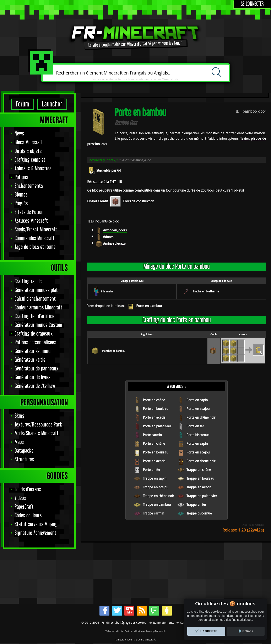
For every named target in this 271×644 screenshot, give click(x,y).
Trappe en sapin (155, 478)
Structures (24, 460)
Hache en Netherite (206, 291)
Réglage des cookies (133, 623)
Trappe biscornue (199, 513)
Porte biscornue (198, 435)
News (19, 134)
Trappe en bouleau (200, 478)
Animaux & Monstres (33, 169)
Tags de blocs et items (35, 247)
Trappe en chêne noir (158, 496)
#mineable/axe (114, 243)
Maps (19, 442)
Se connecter (252, 4)
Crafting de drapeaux (34, 334)
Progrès (21, 203)
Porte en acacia (154, 417)
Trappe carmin (153, 513)
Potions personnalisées (36, 343)
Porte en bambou (149, 306)
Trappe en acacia (199, 487)
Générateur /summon (34, 351)
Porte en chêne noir (201, 417)
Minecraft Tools (124, 639)
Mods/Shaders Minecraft (37, 433)
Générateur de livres (33, 377)
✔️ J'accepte (206, 631)
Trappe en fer (196, 505)
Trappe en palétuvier (202, 496)
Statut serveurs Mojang (36, 524)
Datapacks (24, 451)
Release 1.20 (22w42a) (243, 530)
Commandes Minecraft (35, 238)
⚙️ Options (245, 631)
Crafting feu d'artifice (35, 316)
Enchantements (29, 186)
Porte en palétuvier (157, 426)
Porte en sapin (197, 400)
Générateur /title (30, 360)
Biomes (21, 195)
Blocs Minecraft (29, 142)
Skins (20, 416)
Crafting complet (30, 160)
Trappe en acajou (156, 487)
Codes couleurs (28, 516)
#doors (108, 237)
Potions (21, 177)
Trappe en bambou (157, 505)
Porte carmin (152, 435)
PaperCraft (24, 507)
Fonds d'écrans (28, 489)
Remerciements (164, 623)
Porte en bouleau (156, 409)
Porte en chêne (154, 400)
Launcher (52, 104)
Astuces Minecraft (31, 221)
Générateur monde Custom (39, 325)
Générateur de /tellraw (35, 386)
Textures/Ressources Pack (38, 425)
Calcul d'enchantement (35, 299)
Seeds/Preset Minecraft (36, 230)
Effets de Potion (29, 212)
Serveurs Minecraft (145, 639)
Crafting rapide (28, 282)
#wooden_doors (115, 230)
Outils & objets (28, 151)
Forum (23, 104)
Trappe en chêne (199, 470)
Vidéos (20, 498)
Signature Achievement (36, 533)
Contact (185, 623)
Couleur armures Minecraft (39, 308)
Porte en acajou (198, 409)
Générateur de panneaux (37, 369)
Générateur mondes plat (36, 290)
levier (245, 138)
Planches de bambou (114, 351)
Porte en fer (195, 426)
